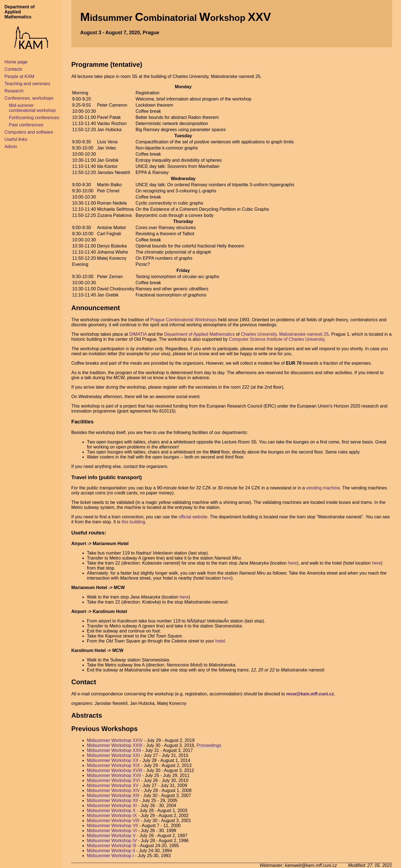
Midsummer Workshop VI (112, 831)
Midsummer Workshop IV (112, 841)
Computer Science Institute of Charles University (277, 339)
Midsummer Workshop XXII (115, 750)
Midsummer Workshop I (110, 856)
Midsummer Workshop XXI (114, 755)
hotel (220, 641)
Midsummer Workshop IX (113, 816)
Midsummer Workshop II (111, 851)
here (292, 563)
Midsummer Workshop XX (113, 760)
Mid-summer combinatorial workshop (32, 108)
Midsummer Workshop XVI (114, 780)
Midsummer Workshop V (111, 836)
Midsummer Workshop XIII (114, 795)
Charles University (259, 334)
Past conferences (26, 125)
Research (14, 91)
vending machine (323, 488)
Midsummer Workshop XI (113, 806)
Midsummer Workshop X (112, 811)
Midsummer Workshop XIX (114, 765)
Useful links (16, 139)
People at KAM (19, 76)
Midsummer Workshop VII (113, 826)
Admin (11, 147)
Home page (16, 62)
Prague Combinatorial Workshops (184, 320)
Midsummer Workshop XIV (114, 790)
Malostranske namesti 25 (304, 334)
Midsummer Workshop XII (113, 800)
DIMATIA (138, 334)
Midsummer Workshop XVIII (115, 770)
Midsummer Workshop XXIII (115, 745)
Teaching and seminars (27, 84)
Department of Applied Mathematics (199, 334)
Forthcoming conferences (34, 118)
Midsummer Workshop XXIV (115, 740)
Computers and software (29, 132)
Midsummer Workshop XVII (115, 775)
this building (134, 522)
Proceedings (209, 745)
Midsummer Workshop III (112, 846)
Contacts (13, 69)
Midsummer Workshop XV (113, 785)
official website (193, 517)
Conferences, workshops (29, 98)
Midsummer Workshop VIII (113, 821)
